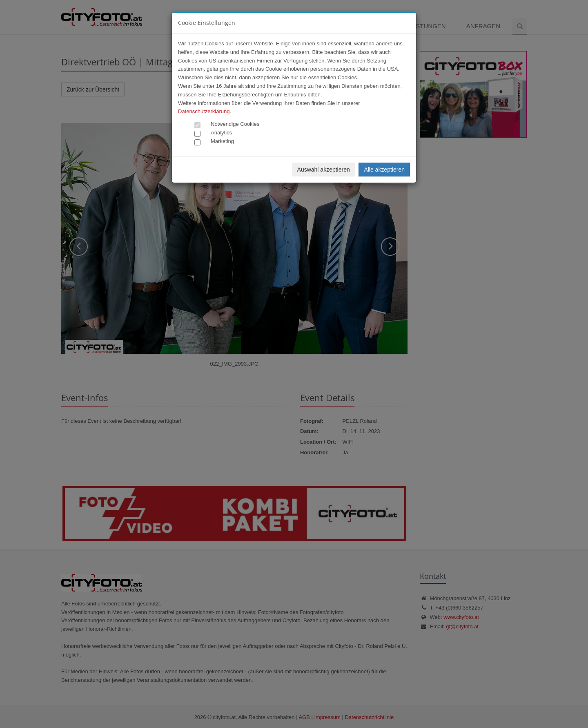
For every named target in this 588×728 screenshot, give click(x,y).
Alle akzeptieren (384, 170)
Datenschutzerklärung (204, 111)
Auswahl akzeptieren (324, 170)
